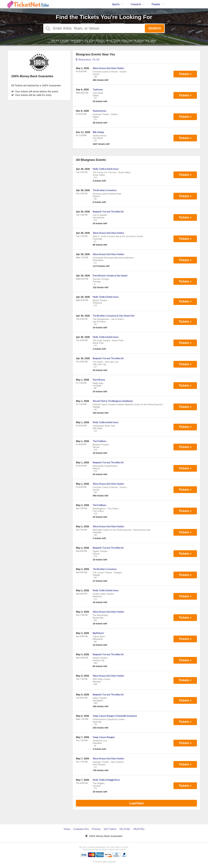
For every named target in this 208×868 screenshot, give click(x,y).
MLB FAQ (139, 829)
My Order (125, 829)
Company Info (81, 829)
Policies (96, 829)
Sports (117, 4)
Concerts (138, 4)
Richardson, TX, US (88, 59)
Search (155, 28)
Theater (158, 4)
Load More (136, 803)
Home (67, 829)
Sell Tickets (110, 829)
